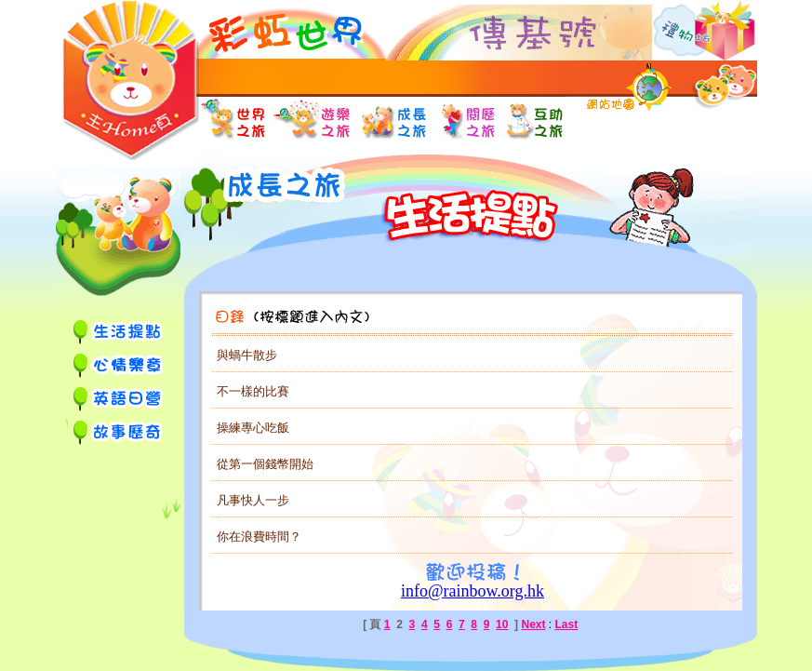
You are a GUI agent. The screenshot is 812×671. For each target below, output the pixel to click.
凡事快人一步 (253, 500)
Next (533, 624)
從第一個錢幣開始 (265, 464)
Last (567, 624)
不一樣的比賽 (253, 391)
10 (502, 624)
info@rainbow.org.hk (473, 591)
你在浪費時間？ (259, 537)
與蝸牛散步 (247, 355)
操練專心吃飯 (253, 428)
